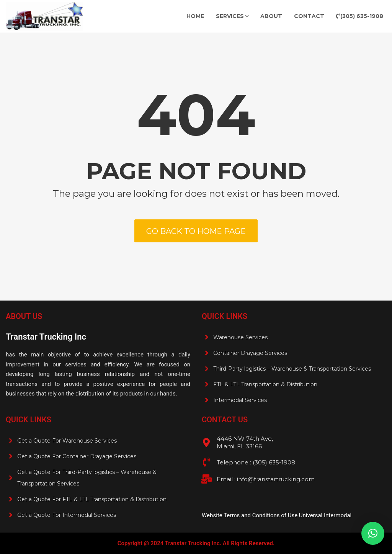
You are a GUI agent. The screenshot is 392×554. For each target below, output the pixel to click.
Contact (309, 16)
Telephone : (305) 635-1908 (256, 462)
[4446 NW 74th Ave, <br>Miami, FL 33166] (206, 443)
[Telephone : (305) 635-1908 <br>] (206, 462)
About (271, 16)
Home (195, 16)
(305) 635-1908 (360, 16)
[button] (373, 533)
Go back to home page (196, 231)
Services (230, 16)
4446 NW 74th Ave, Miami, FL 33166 (245, 442)
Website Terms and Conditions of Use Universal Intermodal (277, 515)
